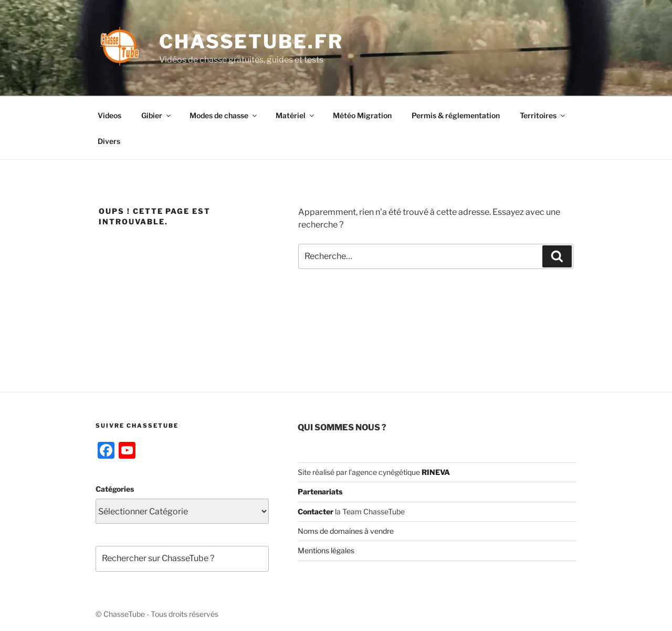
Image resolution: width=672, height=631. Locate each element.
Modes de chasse (224, 115)
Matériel (296, 115)
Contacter (316, 511)
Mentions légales (326, 550)
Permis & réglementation (456, 115)
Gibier (157, 115)
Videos (109, 115)
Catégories (115, 489)
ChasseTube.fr (251, 42)
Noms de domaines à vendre (346, 531)
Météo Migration (362, 115)
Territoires (543, 115)
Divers (109, 141)
